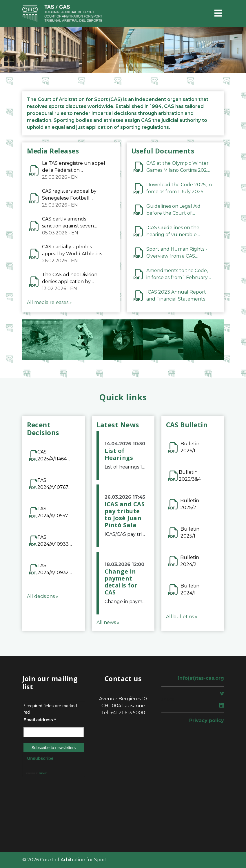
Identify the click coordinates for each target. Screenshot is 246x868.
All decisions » (43, 596)
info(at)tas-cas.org (201, 678)
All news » (108, 622)
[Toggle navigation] (218, 13)
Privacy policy (207, 720)
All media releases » (49, 302)
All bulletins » (182, 617)
